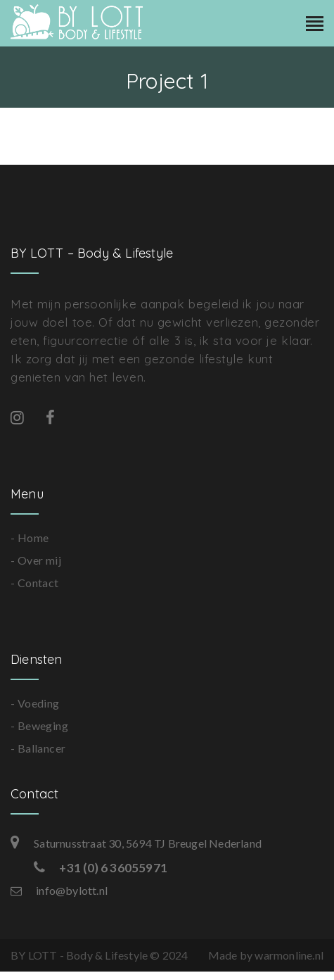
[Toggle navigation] (315, 24)
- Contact (35, 583)
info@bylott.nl (59, 890)
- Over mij (36, 560)
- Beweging (39, 725)
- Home (30, 538)
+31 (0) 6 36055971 (101, 868)
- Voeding (35, 703)
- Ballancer (38, 748)
